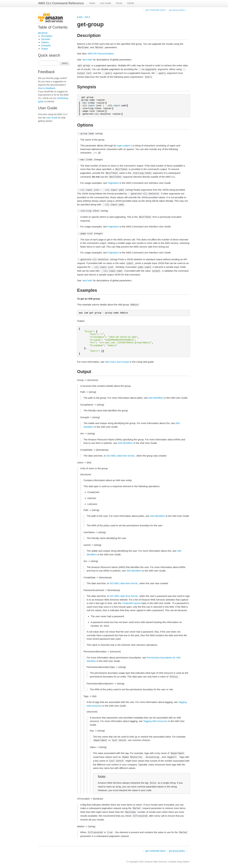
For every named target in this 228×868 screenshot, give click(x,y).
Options (45, 42)
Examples (46, 46)
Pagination (113, 183)
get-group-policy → (178, 10)
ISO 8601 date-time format (120, 456)
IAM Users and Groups (117, 362)
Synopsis (46, 39)
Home (92, 3)
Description (47, 36)
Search (65, 63)
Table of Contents (53, 27)
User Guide (106, 3)
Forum (119, 3)
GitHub (131, 3)
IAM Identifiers (134, 571)
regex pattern (124, 145)
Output (44, 49)
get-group (43, 33)
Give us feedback (47, 88)
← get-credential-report (154, 10)
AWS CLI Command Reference (61, 3)
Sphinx (186, 862)
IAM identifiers (156, 398)
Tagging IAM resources (155, 721)
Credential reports (131, 603)
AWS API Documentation (101, 54)
